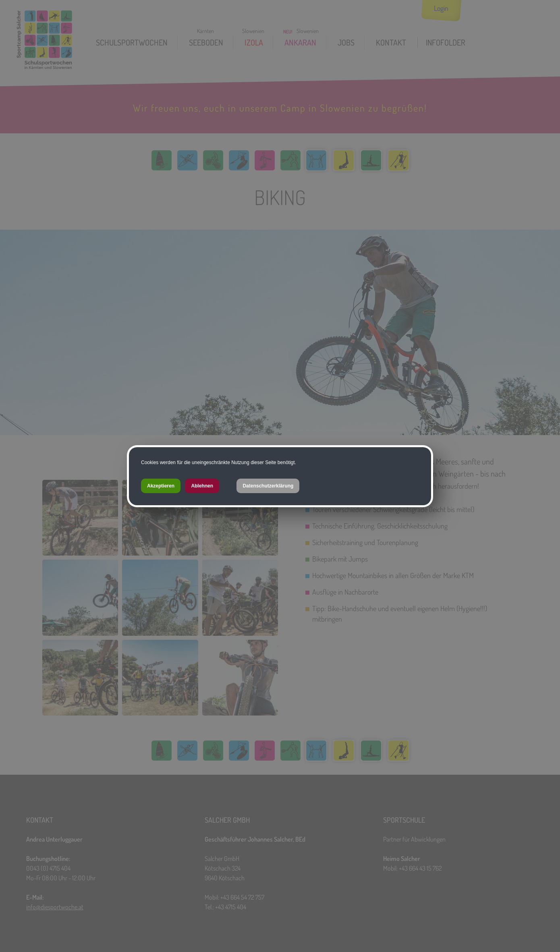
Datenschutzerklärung (268, 486)
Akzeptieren (161, 486)
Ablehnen (202, 486)
